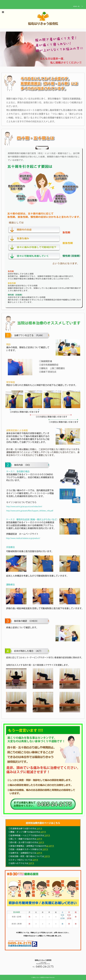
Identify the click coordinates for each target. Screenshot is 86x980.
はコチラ (50, 846)
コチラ (39, 828)
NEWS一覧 (76, 6)
